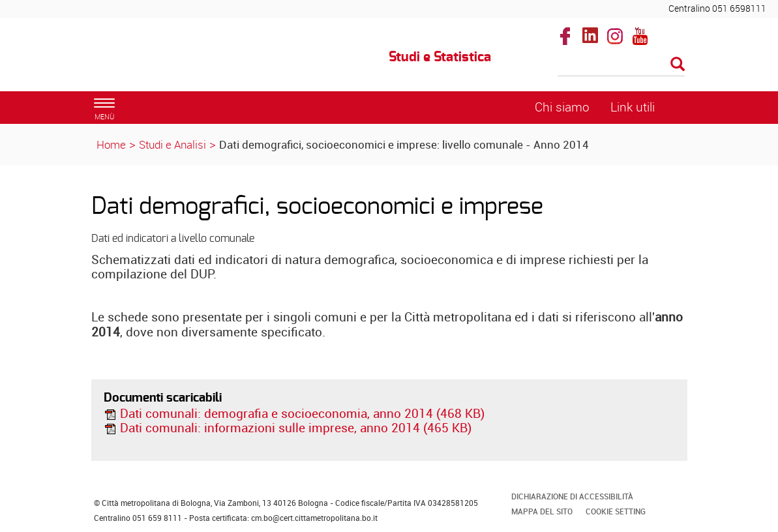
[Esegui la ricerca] (678, 65)
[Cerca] (621, 65)
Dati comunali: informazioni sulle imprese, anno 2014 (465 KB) (288, 428)
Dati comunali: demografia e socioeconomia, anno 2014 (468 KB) (294, 413)
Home (111, 144)
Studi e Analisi (172, 144)
